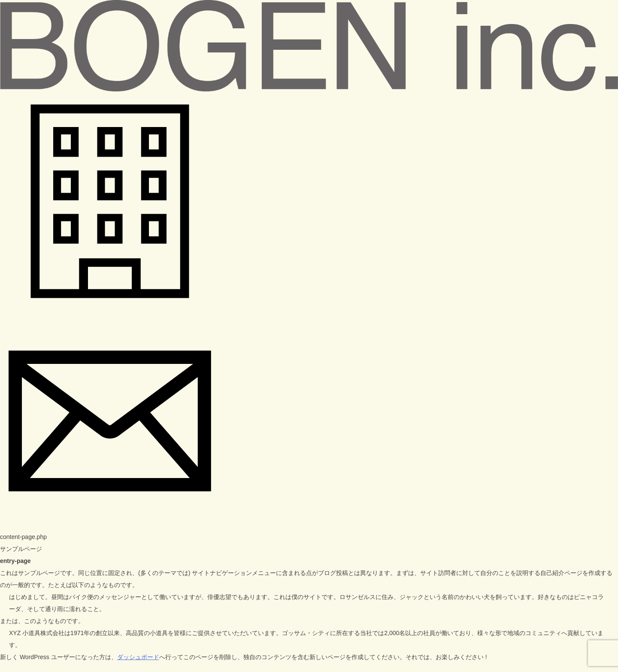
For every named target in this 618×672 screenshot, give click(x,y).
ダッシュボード (138, 657)
